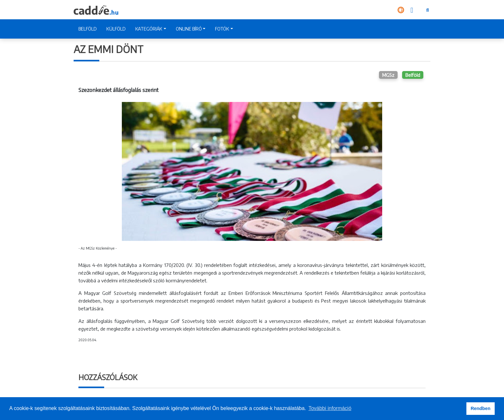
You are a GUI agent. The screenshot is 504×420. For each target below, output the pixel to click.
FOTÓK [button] (222, 29)
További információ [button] (330, 408)
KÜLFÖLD (116, 29)
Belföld (413, 75)
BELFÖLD (88, 29)
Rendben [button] (481, 408)
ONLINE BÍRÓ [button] (189, 29)
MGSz (388, 75)
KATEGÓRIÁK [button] (149, 29)
